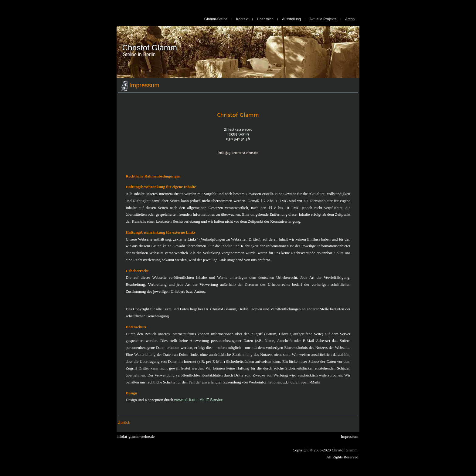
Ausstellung (291, 19)
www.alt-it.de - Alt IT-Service (199, 400)
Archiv (350, 19)
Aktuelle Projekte (323, 19)
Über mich (265, 19)
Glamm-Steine (216, 19)
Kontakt (242, 19)
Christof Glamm (150, 48)
